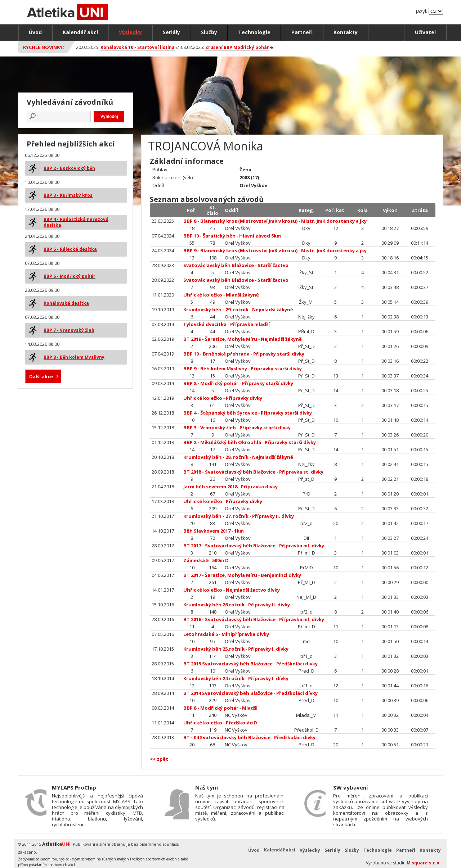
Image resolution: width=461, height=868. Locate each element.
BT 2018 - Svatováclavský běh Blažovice (229, 472)
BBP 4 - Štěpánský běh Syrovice (220, 413)
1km (239, 531)
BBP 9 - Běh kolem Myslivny (215, 369)
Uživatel (425, 32)
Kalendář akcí (80, 32)
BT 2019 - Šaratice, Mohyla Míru (220, 339)
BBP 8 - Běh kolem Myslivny (74, 357)
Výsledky (130, 32)
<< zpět (159, 759)
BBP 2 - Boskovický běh (69, 168)
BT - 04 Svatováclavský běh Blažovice (227, 737)
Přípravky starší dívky (279, 354)
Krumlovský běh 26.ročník (214, 605)
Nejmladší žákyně (273, 309)
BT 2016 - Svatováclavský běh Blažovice (229, 619)
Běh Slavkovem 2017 (207, 531)
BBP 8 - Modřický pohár (211, 383)
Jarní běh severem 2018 (210, 487)
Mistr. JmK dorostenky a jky (334, 221)
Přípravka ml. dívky (302, 546)
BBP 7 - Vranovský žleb (69, 330)
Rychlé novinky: (44, 47)
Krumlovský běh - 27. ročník (216, 516)
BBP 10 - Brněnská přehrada (216, 354)
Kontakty (346, 32)
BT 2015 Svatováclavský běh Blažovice (228, 664)
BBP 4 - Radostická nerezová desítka (76, 222)
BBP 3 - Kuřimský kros (68, 195)
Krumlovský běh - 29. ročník (216, 309)
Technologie (254, 32)
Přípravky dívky (244, 398)
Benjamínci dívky (281, 575)
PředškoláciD (241, 723)
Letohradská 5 (201, 634)
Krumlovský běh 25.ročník (214, 649)
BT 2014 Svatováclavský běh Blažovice (228, 693)
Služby (209, 32)
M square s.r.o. (424, 863)
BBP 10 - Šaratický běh (209, 236)
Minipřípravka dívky (245, 634)
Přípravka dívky (259, 487)
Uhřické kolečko (203, 295)
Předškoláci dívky (297, 664)
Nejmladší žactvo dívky (253, 590)
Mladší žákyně (242, 295)
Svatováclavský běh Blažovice (219, 265)
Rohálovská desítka (66, 303)
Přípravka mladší (250, 324)
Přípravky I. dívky (268, 649)
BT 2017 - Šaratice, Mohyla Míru (220, 575)
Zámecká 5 (196, 560)
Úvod (35, 32)
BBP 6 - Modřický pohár (70, 276)
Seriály (171, 32)
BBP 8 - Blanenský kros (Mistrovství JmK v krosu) (240, 221)
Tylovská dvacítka (205, 324)
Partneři (302, 32)
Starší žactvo (273, 265)
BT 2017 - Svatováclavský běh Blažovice (229, 546)
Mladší (250, 708)
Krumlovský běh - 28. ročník (216, 457)
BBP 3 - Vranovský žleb (210, 428)
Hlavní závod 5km (260, 236)
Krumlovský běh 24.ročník (214, 678)
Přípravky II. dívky (273, 516)
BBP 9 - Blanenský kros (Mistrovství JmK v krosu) (240, 250)
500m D (220, 560)
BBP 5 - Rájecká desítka (70, 249)
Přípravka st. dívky (301, 472)
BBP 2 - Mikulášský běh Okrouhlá (222, 442)
